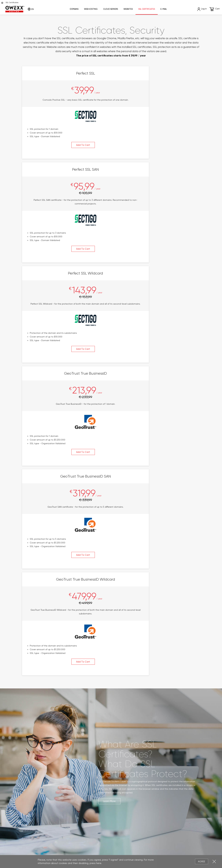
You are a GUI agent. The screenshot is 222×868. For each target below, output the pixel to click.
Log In (116, 766)
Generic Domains (30, 766)
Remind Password (122, 775)
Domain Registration (32, 757)
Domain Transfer (30, 775)
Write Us (163, 761)
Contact (163, 766)
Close (214, 861)
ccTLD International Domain (36, 761)
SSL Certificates (147, 9)
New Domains (28, 771)
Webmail (72, 789)
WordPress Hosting (77, 761)
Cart (215, 9)
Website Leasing (76, 794)
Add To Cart (48, 154)
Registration (119, 771)
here (99, 863)
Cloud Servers (111, 9)
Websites (128, 9)
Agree (202, 862)
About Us (163, 757)
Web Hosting (91, 9)
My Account (119, 757)
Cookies (125, 852)
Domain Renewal (30, 780)
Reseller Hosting (76, 766)
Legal (96, 852)
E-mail (164, 9)
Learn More (109, 427)
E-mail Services (75, 785)
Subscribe (101, 819)
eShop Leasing (75, 798)
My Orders (118, 761)
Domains (74, 9)
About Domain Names (33, 785)
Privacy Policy (110, 852)
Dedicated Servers (77, 775)
